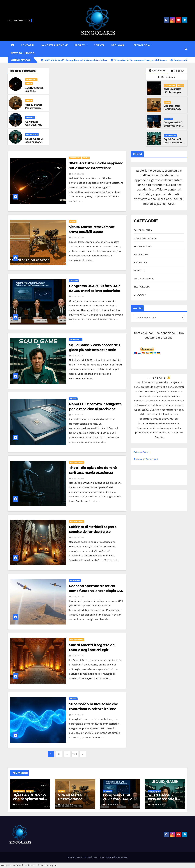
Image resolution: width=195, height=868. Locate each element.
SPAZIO (29, 83)
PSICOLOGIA (141, 254)
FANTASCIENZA (32, 134)
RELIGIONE (140, 262)
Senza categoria (143, 279)
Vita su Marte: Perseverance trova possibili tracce (34, 110)
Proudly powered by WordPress (82, 857)
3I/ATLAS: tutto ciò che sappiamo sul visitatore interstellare (174, 94)
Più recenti (157, 71)
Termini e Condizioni (146, 459)
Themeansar (122, 857)
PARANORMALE (143, 246)
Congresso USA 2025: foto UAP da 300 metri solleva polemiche (174, 127)
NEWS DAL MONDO (23, 53)
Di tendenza (167, 77)
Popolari (178, 71)
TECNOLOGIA (142, 45)
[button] (186, 49)
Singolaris (77, 174)
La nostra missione (54, 45)
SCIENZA (99, 45)
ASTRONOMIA (31, 80)
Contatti (27, 45)
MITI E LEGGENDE (77, 462)
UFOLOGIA (118, 45)
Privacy (80, 45)
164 (75, 754)
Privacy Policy (142, 452)
